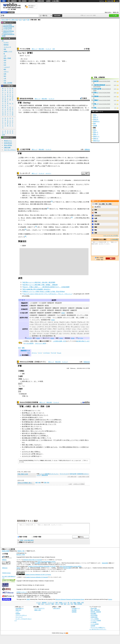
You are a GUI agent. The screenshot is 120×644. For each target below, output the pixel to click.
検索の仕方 (18, 610)
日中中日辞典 (32, 1)
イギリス (43, 422)
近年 (23, 417)
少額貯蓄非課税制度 (99, 85)
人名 (5, 78)
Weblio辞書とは (20, 608)
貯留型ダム (96, 121)
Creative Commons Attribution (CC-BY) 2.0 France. (38, 575)
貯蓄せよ (38, 452)
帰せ (86, 440)
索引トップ (35, 49)
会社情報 (74, 610)
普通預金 (42, 193)
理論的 (81, 158)
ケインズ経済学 (57, 318)
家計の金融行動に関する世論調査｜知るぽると (37, 289)
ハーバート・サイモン (70, 333)
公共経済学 (33, 308)
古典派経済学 (51, 315)
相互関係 (80, 163)
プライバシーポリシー (21, 615)
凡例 (54, 49)
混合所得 (52, 105)
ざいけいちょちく (54, 474)
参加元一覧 (116, 12)
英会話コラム (8, 141)
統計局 (39, 209)
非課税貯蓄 (80, 474)
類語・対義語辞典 (12, 1)
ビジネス (6, 42)
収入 (85, 105)
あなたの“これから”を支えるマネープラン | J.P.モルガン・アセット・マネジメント (48, 294)
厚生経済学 (58, 303)
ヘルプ (117, 1)
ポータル (80, 338)
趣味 (5, 69)
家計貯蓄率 (32, 440)
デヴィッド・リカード (46, 322)
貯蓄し (95, 108)
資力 (63, 160)
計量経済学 (33, 305)
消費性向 (25, 420)
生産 (19, 163)
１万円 (41, 436)
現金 (31, 191)
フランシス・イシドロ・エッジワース (46, 324)
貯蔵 (45, 483)
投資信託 (68, 193)
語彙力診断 (7, 147)
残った (40, 63)
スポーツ (6, 72)
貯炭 (48, 483)
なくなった (45, 415)
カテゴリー (48, 173)
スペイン (34, 353)
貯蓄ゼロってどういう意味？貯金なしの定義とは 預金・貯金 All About (44, 291)
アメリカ (53, 353)
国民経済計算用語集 (26, 99)
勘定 (77, 110)
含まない (29, 110)
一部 (32, 158)
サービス (76, 160)
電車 (5, 49)
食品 (5, 76)
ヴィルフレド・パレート (65, 324)
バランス (84, 110)
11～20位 (102, 204)
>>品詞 (70, 484)
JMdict (28, 599)
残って (36, 413)
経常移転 (68, 105)
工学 (5, 56)
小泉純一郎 (35, 218)
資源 (33, 160)
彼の (23, 413)
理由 (46, 440)
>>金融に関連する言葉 (83, 477)
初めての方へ (108, 12)
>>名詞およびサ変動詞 (79, 484)
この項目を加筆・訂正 (59, 341)
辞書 (4, 1)
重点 (85, 163)
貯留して (96, 117)
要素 (30, 105)
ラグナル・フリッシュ (58, 327)
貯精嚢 (95, 126)
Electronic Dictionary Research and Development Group (70, 599)
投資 (44, 166)
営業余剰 (46, 105)
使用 (75, 110)
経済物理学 (48, 313)
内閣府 (32, 202)
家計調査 (44, 209)
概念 (96, 230)
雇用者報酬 (39, 105)
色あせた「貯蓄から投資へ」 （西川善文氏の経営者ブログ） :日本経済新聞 (46, 287)
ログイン (102, 1)
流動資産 (25, 193)
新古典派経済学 (71, 315)
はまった (30, 413)
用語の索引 (41, 49)
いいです (53, 424)
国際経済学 (56, 308)
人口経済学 (43, 310)
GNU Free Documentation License (47, 562)
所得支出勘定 (64, 110)
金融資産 (44, 191)
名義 (28, 436)
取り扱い (86, 158)
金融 (24, 20)
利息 (35, 415)
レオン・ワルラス (71, 322)
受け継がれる (54, 112)
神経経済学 (40, 313)
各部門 (25, 105)
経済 (20, 20)
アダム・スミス (34, 322)
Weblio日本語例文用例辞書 (29, 402)
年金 (59, 191)
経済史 (47, 305)
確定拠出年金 (81, 209)
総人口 (28, 160)
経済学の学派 (24, 318)
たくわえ (28, 61)
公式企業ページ (76, 608)
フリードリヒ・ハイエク (48, 331)
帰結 (54, 158)
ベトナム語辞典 (95, 624)
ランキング (48, 49)
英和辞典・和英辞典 (96, 612)
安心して (28, 431)
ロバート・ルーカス (78, 331)
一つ (44, 447)
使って (48, 424)
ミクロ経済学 (33, 303)
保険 (63, 191)
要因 (62, 163)
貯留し (95, 115)
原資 (35, 112)
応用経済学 (24, 309)
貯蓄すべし (96, 136)
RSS (67, 633)
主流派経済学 (33, 315)
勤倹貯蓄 (96, 81)
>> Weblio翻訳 (114, 239)
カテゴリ (29, 338)
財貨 (23, 61)
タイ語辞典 (93, 622)
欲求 (82, 440)
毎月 (23, 433)
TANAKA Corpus (6, 573)
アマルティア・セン (56, 333)
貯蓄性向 (31, 417)
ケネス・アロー (52, 329)
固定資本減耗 (76, 108)
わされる (48, 110)
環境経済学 (40, 308)
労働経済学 (35, 310)
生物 (5, 74)
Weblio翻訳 (93, 614)
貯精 (94, 124)
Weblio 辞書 (110, 1)
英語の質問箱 (8, 145)
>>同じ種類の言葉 (72, 477)
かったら (39, 431)
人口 (77, 158)
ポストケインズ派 (69, 318)
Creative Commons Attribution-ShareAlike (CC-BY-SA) (42, 566)
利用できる (58, 160)
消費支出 (23, 108)
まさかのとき (26, 452)
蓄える (28, 381)
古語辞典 (48, 1)
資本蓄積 (26, 112)
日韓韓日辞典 (41, 1)
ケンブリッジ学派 (83, 315)
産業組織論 (79, 308)
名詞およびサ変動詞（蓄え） (25, 483)
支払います (58, 422)
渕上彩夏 (97, 224)
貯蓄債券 (28, 415)
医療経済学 (58, 310)
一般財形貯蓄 (44, 475)
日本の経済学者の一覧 (49, 336)
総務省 (35, 209)
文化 (5, 63)
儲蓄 (23, 374)
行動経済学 (33, 313)
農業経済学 (48, 308)
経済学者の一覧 (37, 336)
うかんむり (98, 215)
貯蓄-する (25, 396)
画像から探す (38, 610)
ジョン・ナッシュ (35, 331)
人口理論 (21, 158)
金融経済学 (74, 310)
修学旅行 (48, 422)
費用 (52, 422)
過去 (69, 158)
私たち (24, 429)
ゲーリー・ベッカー (43, 333)
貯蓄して (32, 445)
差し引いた (56, 108)
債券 (73, 193)
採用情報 (74, 612)
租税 (38, 204)
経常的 (82, 105)
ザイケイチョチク (64, 474)
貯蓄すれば (37, 433)
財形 (64, 61)
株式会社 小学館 (21, 555)
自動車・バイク (8, 51)
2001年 (28, 218)
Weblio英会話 (8, 143)
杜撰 (96, 218)
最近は (40, 163)
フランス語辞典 (95, 619)
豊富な (65, 447)
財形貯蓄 (47, 474)
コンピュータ (7, 47)
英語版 (63, 313)
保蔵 (39, 483)
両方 (42, 110)
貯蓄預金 (27, 422)
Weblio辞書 (105, 563)
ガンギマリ (98, 207)
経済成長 (67, 163)
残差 (60, 108)
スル (25, 59)
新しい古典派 (80, 318)
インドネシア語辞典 (96, 620)
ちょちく (26, 379)
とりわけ (27, 166)
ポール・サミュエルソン (73, 327)
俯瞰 (96, 233)
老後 (28, 429)
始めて (30, 411)
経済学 (56, 184)
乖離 (96, 213)
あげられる (54, 447)
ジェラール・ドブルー (64, 329)
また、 (38, 61)
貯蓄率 (49, 202)
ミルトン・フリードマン (64, 331)
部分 (44, 63)
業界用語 (6, 45)
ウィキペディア (25, 173)
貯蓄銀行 (96, 100)
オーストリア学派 (45, 318)
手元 (23, 415)
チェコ (59, 353)
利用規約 (18, 614)
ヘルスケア (7, 67)
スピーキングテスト (10, 150)
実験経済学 (40, 305)
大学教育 (34, 438)
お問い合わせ (57, 608)
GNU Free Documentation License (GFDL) (71, 566)
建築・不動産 (7, 58)
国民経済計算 (39, 202)
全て (3, 41)
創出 (81, 160)
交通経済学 (71, 308)
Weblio (18, 568)
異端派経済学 (42, 315)
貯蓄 (28, 20)
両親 (26, 438)
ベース (37, 110)
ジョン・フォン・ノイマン (80, 329)
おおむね (23, 160)
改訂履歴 (69, 568)
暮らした (34, 431)
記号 (3, 135)
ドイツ (40, 353)
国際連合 (87, 149)
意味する (86, 160)
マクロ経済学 (42, 303)
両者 (38, 420)
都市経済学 (64, 308)
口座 (31, 422)
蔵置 (37, 483)
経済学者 (25, 329)
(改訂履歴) (37, 563)
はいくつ (39, 440)
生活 (5, 65)
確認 (96, 227)
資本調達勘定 (44, 112)
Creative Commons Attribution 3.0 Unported (37, 577)
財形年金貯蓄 (73, 474)
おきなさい (38, 445)
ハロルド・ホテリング (40, 329)
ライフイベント (39, 234)
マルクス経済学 (61, 315)
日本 (26, 417)
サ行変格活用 (23, 394)
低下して (38, 417)
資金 (70, 447)
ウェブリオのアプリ (39, 608)
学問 (5, 60)
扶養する (48, 160)
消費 (31, 166)
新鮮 (96, 210)
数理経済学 (51, 303)
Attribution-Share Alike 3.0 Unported (32, 560)
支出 (50, 108)
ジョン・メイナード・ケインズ (41, 327)
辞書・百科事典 (8, 83)
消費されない (33, 63)
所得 (23, 63)
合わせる (43, 420)
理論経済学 (24, 303)
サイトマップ (19, 617)
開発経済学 (66, 310)
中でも (55, 440)
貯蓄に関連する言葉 (23, 474)
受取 (59, 105)
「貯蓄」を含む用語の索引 (26, 540)
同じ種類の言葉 (13, 20)
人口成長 (46, 163)
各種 (63, 105)
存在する (76, 447)
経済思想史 (70, 313)
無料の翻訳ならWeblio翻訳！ (32, 6)
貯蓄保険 (96, 96)
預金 (35, 191)
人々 (78, 440)
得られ (40, 415)
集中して (31, 163)
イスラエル (46, 353)
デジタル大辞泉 (25, 49)
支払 (38, 108)
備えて (54, 61)
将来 (49, 61)
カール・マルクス (59, 322)
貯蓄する (96, 139)
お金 (38, 424)
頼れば (38, 454)
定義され (68, 108)
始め (51, 431)
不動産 (50, 191)
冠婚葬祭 (27, 234)
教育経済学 (51, 310)
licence (110, 599)
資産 (72, 191)
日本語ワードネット (22, 592)
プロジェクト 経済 (40, 343)
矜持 (96, 221)
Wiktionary (87, 362)
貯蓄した (46, 436)
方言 (5, 81)
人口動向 (39, 158)
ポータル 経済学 (29, 343)
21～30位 (109, 204)
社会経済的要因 (47, 158)
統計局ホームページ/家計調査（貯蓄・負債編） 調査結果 (40, 285)
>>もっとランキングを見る (111, 236)
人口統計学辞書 (25, 149)
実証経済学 (24, 306)
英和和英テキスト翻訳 (27, 521)
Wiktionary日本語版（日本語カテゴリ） (33, 362)
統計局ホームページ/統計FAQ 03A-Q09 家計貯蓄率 (39, 282)
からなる (77, 105)
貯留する (96, 119)
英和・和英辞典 (22, 1)
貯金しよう (70, 440)
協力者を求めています (83, 341)
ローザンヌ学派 (34, 318)
